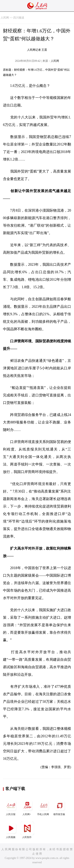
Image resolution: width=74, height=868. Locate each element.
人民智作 (27, 830)
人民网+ (27, 807)
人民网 (5, 18)
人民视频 (11, 830)
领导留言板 (60, 807)
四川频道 (19, 18)
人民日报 (11, 807)
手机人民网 (43, 807)
